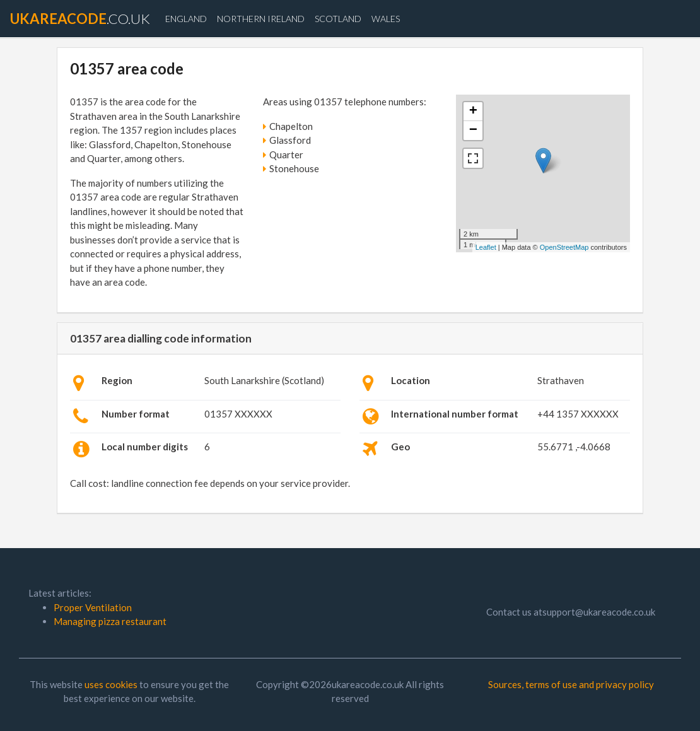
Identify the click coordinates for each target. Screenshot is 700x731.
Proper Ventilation (93, 607)
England (186, 19)
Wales (386, 19)
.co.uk (80, 19)
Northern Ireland (261, 19)
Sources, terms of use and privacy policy (571, 684)
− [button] (473, 131)
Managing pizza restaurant (110, 621)
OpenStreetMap (564, 247)
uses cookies (111, 684)
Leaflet (486, 247)
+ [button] (473, 112)
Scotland (338, 19)
